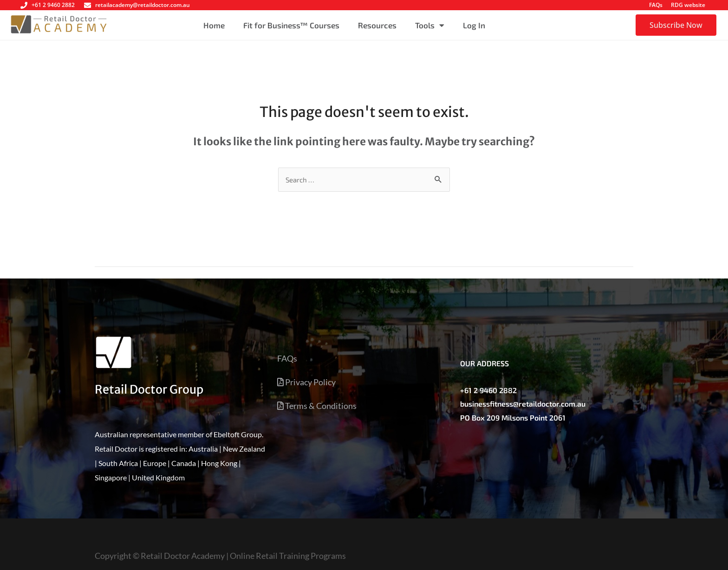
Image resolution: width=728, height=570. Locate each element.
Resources (377, 25)
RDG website (688, 5)
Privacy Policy (306, 382)
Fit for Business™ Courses (291, 25)
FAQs (656, 5)
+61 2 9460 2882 (488, 390)
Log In (474, 25)
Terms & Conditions (317, 406)
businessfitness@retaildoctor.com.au (523, 404)
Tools (430, 25)
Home (214, 25)
